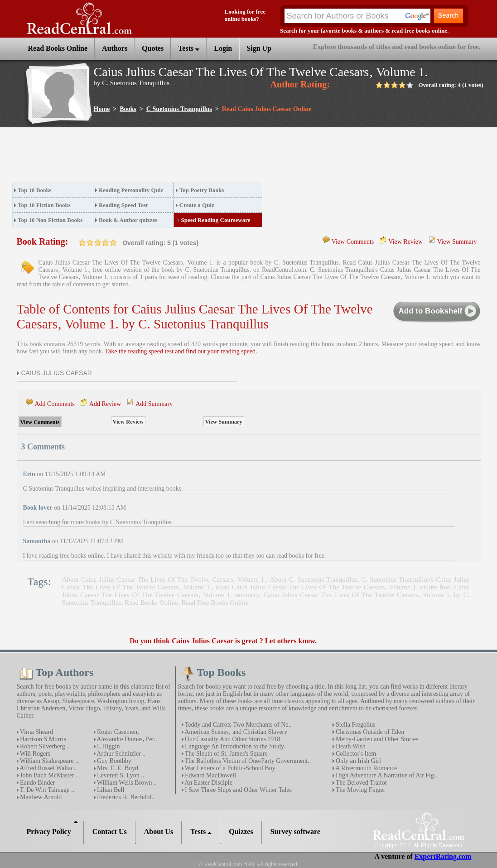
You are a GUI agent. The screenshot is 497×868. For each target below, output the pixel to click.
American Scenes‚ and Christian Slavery (236, 732)
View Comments (353, 242)
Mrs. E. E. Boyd (117, 768)
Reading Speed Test (123, 205)
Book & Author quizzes (128, 220)
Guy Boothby (113, 761)
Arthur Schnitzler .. (121, 754)
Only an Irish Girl (358, 761)
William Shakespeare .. (49, 761)
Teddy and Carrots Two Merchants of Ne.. (238, 725)
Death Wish (350, 746)
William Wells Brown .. (126, 783)
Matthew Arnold (40, 797)
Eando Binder (37, 783)
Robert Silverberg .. (44, 746)
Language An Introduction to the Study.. (235, 746)
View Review (405, 242)
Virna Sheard (36, 732)
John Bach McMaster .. (49, 775)
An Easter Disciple (208, 783)
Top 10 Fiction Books (44, 205)
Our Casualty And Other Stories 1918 (232, 739)
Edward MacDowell (210, 775)
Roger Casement (117, 732)
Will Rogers (35, 754)
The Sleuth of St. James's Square (226, 754)
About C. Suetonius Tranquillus (314, 579)
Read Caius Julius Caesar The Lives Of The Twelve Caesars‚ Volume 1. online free (333, 587)
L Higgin (108, 746)
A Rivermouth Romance (366, 768)
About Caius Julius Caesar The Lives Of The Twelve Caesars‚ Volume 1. (164, 579)
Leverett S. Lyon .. (120, 775)
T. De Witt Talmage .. (46, 790)
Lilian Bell (110, 790)
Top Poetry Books (202, 190)
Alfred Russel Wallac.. (48, 768)
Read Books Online (151, 603)
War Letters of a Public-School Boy (229, 768)
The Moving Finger (360, 790)
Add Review (105, 404)
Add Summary (154, 404)
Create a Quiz (197, 205)
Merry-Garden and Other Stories (376, 739)
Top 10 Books (35, 190)
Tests (189, 48)
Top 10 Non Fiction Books (50, 220)
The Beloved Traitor (361, 783)
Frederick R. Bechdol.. (125, 797)
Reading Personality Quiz (131, 190)
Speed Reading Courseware (216, 220)
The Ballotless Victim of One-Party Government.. (247, 761)
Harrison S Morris (42, 739)
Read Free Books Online (215, 603)
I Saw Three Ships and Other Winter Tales (238, 790)
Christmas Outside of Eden (369, 732)
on (82, 243)
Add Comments (55, 404)
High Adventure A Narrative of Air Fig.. (386, 775)
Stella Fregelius (355, 725)
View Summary (457, 242)
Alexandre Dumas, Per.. (126, 739)
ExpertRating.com (443, 856)
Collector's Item (355, 754)
